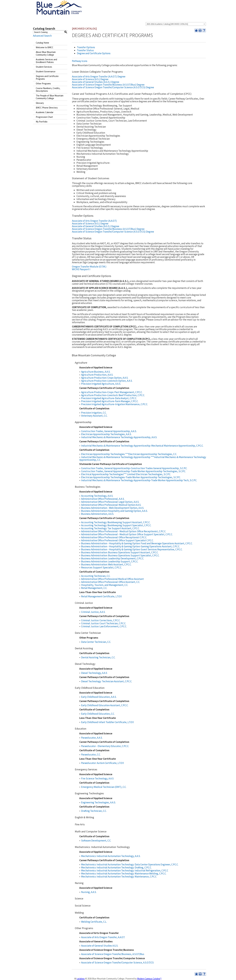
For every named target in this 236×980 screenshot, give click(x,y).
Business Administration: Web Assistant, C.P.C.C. (106, 564)
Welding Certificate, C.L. (94, 922)
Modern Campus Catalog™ (149, 979)
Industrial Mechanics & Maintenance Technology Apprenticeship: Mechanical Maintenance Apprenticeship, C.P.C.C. (142, 446)
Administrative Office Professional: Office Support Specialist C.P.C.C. (117, 540)
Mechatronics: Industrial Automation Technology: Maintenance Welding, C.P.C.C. (124, 874)
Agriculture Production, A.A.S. (97, 375)
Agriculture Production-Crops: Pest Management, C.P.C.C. (112, 392)
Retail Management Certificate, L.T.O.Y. (101, 596)
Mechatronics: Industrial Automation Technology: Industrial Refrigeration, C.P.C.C (125, 871)
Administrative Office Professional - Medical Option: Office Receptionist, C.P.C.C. (124, 531)
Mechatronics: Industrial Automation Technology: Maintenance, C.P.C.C (119, 877)
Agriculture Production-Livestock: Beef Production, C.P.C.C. (113, 395)
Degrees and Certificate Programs (47, 77)
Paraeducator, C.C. (91, 755)
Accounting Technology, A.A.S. (97, 496)
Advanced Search (42, 36)
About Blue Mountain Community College (46, 53)
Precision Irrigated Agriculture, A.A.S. (101, 384)
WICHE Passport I (81, 269)
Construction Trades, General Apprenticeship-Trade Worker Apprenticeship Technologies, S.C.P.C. (133, 471)
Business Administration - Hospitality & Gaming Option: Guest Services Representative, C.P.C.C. (132, 549)
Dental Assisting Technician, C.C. (98, 657)
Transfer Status (85, 50)
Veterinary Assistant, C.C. (94, 416)
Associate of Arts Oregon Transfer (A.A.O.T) (94, 221)
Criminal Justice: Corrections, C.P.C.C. (101, 620)
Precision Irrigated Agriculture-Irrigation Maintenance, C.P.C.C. (114, 404)
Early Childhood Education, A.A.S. (99, 697)
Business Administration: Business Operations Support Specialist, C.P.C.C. (120, 555)
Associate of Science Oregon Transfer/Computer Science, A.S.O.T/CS (117, 963)
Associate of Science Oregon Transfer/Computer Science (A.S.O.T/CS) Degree (113, 87)
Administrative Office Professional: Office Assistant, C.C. (111, 582)
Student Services (44, 67)
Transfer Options (86, 47)
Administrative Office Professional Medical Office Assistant (112, 579)
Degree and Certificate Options (94, 53)
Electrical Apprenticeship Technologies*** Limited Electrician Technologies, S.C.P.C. (126, 474)
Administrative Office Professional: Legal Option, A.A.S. (110, 502)
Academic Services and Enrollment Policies (46, 61)
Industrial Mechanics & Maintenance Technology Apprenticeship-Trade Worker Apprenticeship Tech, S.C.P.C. (139, 480)
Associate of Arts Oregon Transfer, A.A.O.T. (103, 937)
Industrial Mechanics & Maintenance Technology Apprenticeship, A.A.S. (119, 437)
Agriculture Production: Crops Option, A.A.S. (105, 378)
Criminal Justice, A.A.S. (93, 612)
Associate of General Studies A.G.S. (100, 946)
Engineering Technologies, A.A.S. (98, 802)
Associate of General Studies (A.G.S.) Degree (96, 82)
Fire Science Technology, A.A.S (97, 778)
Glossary (40, 103)
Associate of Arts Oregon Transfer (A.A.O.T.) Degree (99, 77)
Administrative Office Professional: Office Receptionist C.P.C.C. (114, 537)
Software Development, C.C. (96, 841)
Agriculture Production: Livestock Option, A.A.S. (107, 381)
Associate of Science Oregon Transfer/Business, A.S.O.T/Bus (113, 954)
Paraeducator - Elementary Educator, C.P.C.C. (105, 746)
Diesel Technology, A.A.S (94, 673)
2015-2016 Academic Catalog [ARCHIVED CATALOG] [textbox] (167, 24)
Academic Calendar (45, 112)
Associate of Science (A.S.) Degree (90, 79)
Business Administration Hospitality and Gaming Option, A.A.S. (114, 511)
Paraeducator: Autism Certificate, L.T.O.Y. (102, 763)
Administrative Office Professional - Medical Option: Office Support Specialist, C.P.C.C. (127, 534)
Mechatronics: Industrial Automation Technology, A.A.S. (111, 856)
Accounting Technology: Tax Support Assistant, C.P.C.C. (110, 528)
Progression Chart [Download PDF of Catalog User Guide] (44, 117)
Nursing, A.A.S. (89, 892)
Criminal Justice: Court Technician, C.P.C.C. (104, 623)
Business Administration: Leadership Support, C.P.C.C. (110, 561)
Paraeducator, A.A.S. (92, 738)
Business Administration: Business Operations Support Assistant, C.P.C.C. (120, 552)
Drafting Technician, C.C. (94, 811)
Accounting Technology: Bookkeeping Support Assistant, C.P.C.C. (116, 522)
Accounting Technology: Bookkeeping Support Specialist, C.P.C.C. (116, 525)
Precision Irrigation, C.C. (94, 413)
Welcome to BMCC (45, 47)
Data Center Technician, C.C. (96, 642)
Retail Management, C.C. (94, 588)
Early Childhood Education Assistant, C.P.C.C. (105, 705)
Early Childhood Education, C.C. (98, 714)
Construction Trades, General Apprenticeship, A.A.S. (109, 431)
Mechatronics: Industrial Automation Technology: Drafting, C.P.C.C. (116, 867)
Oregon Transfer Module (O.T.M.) (89, 267)
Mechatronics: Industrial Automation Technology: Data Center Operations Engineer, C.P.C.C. (130, 864)
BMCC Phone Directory (47, 108)
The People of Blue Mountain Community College (50, 97)
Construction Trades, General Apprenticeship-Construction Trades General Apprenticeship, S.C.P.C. (134, 468)
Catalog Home (42, 43)
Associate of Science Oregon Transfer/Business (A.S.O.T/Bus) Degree (108, 85)
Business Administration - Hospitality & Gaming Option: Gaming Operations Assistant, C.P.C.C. (130, 546)
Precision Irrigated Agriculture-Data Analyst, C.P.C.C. (109, 398)
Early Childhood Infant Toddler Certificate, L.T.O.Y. (107, 722)
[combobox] (176, 24)
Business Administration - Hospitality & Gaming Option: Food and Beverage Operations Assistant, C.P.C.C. (137, 543)
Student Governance (46, 71)
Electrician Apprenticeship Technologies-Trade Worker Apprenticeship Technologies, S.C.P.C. (131, 477)
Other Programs (43, 84)
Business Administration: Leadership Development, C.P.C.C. (113, 558)
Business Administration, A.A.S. (98, 514)
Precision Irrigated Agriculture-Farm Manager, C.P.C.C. (110, 401)
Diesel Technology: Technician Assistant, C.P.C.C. (107, 681)
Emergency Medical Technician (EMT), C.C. (104, 787)
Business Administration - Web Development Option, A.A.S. (113, 508)
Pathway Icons (80, 61)
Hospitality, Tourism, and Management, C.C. (105, 585)
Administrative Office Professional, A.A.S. (103, 499)
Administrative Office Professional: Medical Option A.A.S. (111, 505)
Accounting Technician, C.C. (96, 576)
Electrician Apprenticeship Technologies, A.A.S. (106, 434)
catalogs (81, 979)
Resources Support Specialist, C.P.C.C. (101, 567)
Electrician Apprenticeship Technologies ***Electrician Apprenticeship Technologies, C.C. (129, 454)
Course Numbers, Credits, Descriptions (48, 90)
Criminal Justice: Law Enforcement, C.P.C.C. (104, 626)
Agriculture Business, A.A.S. (96, 372)
